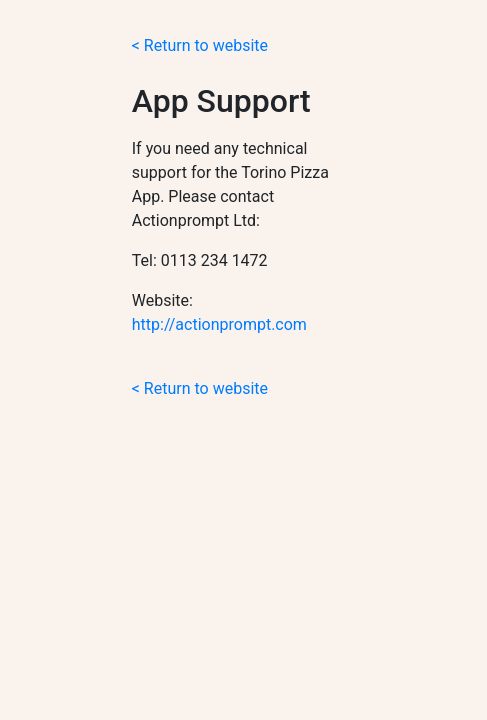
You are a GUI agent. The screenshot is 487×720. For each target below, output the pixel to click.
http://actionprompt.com (219, 324)
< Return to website (200, 45)
